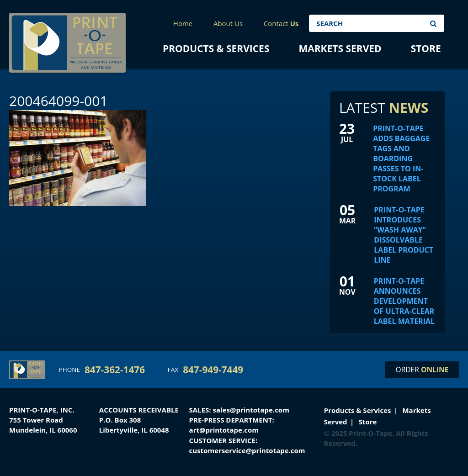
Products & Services (216, 48)
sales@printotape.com (251, 410)
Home (183, 23)
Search (433, 23)
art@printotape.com (224, 430)
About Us (228, 23)
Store (426, 48)
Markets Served (340, 48)
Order (422, 370)
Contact (281, 23)
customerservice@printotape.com (247, 450)
